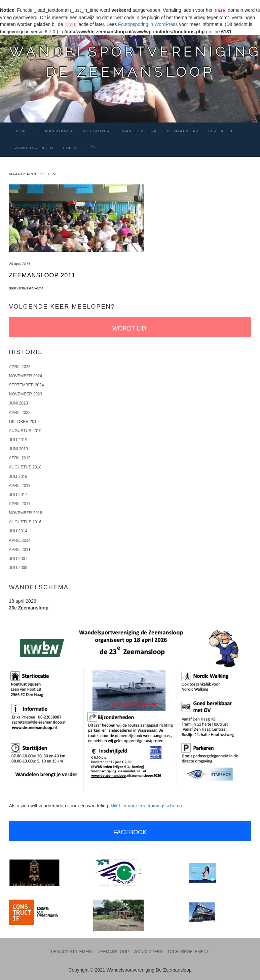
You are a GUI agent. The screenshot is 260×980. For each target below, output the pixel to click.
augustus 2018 (25, 467)
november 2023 (26, 394)
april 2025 (20, 367)
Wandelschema (139, 131)
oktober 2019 (24, 422)
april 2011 (20, 550)
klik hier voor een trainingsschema (146, 806)
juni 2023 (19, 403)
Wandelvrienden (34, 148)
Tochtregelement (188, 952)
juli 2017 (18, 495)
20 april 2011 (20, 264)
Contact (72, 148)
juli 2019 (18, 440)
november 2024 (26, 376)
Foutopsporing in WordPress (148, 24)
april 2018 (20, 486)
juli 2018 (18, 477)
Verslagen (220, 131)
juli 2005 (18, 568)
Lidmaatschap (182, 131)
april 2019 (20, 458)
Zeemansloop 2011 (42, 275)
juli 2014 (18, 531)
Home (21, 131)
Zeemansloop (55, 131)
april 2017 (20, 504)
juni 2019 (19, 449)
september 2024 (27, 385)
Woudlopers (97, 131)
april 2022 (20, 413)
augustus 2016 (25, 522)
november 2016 (26, 513)
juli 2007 (18, 559)
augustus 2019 (25, 431)
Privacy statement (72, 952)
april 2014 (20, 540)
